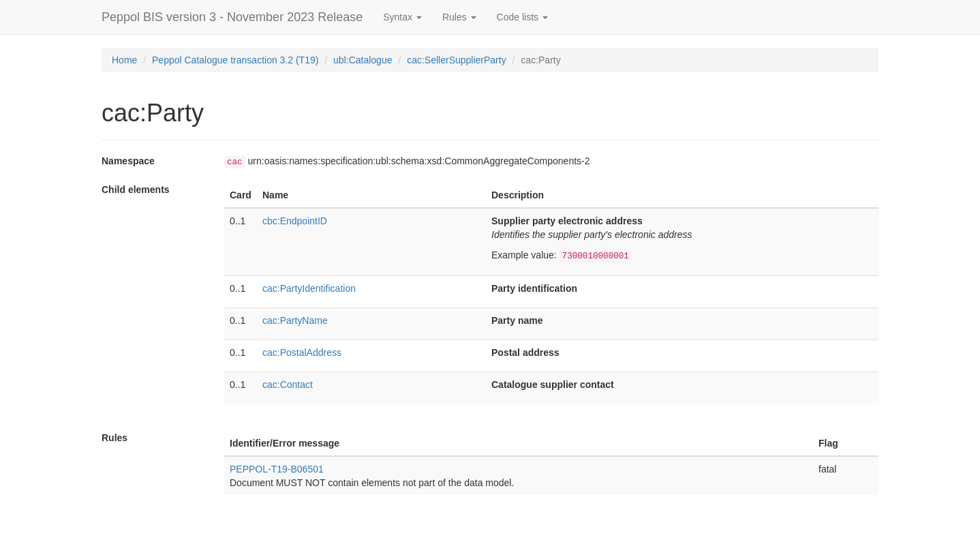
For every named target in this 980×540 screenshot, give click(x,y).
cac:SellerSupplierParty (457, 60)
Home (124, 60)
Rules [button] (459, 17)
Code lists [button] (522, 17)
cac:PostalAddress (302, 352)
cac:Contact (288, 385)
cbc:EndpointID (295, 221)
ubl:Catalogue (363, 60)
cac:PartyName (295, 320)
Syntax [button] (402, 17)
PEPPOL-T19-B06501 (277, 469)
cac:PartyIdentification (309, 288)
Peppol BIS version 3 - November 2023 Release (232, 17)
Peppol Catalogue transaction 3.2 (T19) (235, 60)
